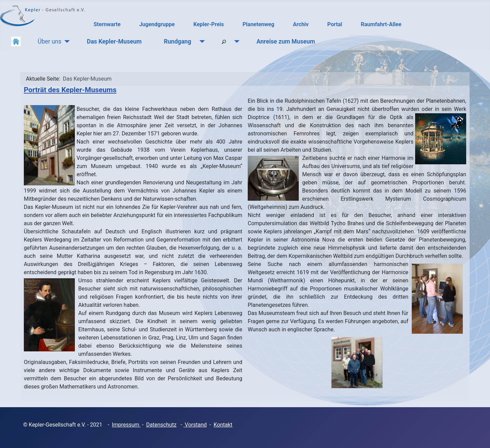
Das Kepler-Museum (114, 42)
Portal (335, 24)
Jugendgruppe (157, 24)
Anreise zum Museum (286, 42)
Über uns (50, 42)
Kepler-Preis (209, 24)
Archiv (301, 24)
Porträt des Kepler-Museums (70, 90)
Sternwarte (107, 24)
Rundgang (177, 42)
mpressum (127, 425)
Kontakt (223, 425)
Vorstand (195, 425)
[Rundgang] (201, 42)
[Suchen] (235, 42)
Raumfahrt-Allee (381, 24)
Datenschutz (161, 425)
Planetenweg (258, 24)
